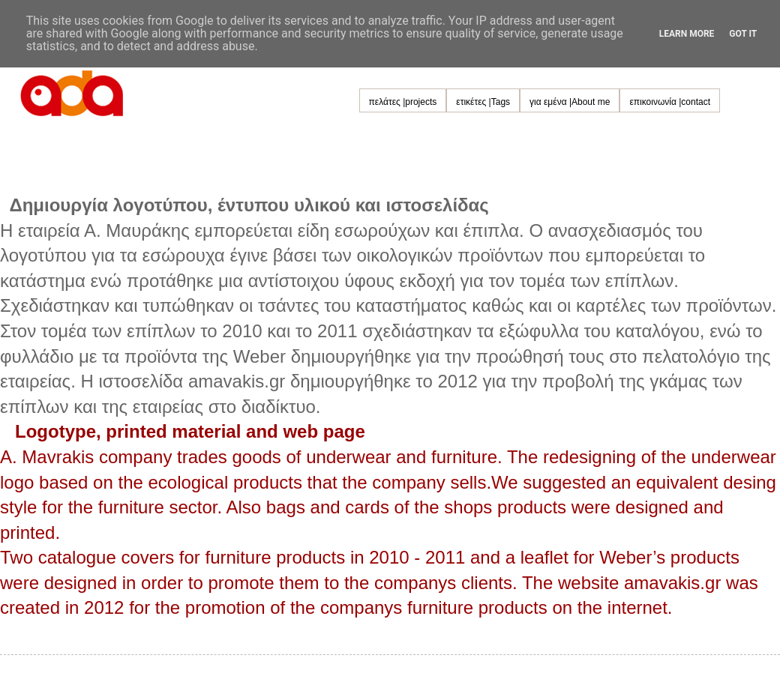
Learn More (687, 34)
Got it (743, 34)
